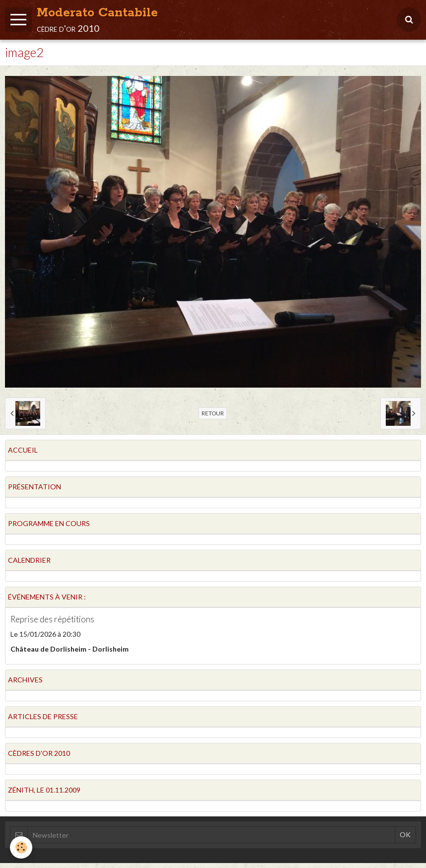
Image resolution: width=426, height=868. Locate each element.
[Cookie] (21, 847)
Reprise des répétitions (52, 619)
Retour (213, 413)
